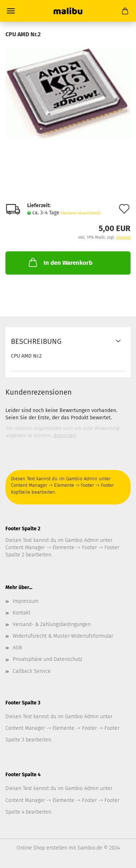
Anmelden (65, 435)
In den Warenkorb (60, 262)
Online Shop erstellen (42, 848)
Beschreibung (36, 341)
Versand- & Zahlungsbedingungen (52, 624)
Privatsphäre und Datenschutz (48, 659)
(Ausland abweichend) (81, 213)
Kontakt (22, 613)
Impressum (26, 601)
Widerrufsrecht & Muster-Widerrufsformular (63, 636)
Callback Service (32, 671)
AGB (17, 648)
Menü (11, 11)
